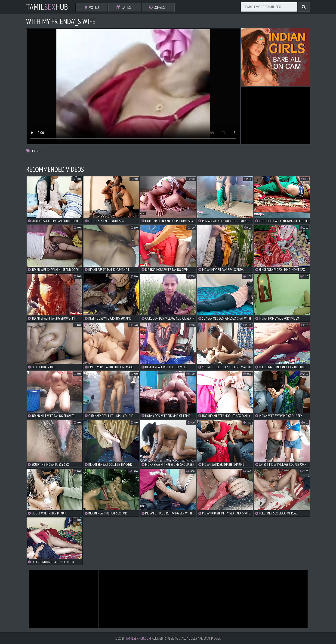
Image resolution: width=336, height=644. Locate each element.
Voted (91, 7)
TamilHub (47, 7)
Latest (125, 7)
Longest (158, 7)
